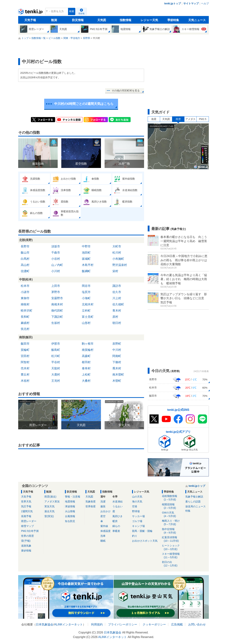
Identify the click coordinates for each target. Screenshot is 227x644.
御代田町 (57, 311)
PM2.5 (203, 119)
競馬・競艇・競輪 (142, 531)
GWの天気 (172, 514)
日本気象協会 (45, 624)
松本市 (25, 286)
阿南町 (117, 356)
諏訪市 (117, 286)
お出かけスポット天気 (145, 541)
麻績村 (25, 323)
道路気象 (26, 546)
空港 (135, 506)
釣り (135, 536)
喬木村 (117, 368)
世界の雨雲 (27, 536)
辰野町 (117, 344)
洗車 (103, 536)
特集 (188, 511)
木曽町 (117, 381)
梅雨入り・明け (172, 523)
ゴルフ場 (137, 521)
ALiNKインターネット (68, 624)
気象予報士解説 (194, 497)
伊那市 (56, 344)
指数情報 (126, 20)
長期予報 (26, 516)
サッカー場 (138, 516)
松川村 (117, 253)
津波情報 (70, 506)
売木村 (25, 368)
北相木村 (88, 304)
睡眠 (103, 541)
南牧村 (25, 304)
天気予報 (30, 20)
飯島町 (56, 350)
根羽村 (86, 362)
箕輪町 (25, 350)
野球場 (136, 511)
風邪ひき (118, 516)
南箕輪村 (88, 350)
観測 (54, 20)
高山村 (25, 265)
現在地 (81, 13)
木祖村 (25, 381)
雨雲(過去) (50, 497)
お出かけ (105, 511)
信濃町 (25, 271)
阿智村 (25, 362)
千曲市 (56, 253)
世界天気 (26, 501)
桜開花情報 (172, 506)
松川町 (56, 356)
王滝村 (56, 381)
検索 (72, 11)
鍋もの (116, 526)
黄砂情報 (26, 551)
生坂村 (56, 323)
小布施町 (118, 259)
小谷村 (56, 259)
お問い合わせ (197, 624)
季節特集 (173, 20)
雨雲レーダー (29, 521)
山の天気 (137, 497)
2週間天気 (27, 511)
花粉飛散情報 (172, 498)
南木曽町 (118, 375)
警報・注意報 (73, 497)
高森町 (86, 356)
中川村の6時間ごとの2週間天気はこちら (84, 104)
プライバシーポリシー (123, 624)
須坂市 (56, 246)
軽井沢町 (27, 311)
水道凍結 (118, 501)
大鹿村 (56, 375)
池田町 (86, 253)
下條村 (117, 362)
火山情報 (70, 511)
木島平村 (88, 265)
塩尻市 (86, 292)
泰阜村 (86, 368)
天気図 (102, 20)
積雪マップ (27, 526)
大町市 (117, 246)
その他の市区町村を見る (126, 91)
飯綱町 (86, 271)
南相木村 (57, 304)
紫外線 (104, 526)
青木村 (117, 311)
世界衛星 (91, 506)
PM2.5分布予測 (30, 531)
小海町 (86, 298)
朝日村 (117, 323)
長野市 (25, 246)
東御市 (25, 298)
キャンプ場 (138, 526)
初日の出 (172, 564)
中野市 (86, 246)
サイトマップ (191, 3)
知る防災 (70, 521)
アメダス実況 (52, 501)
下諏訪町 (57, 317)
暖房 (115, 521)
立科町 (86, 311)
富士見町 (88, 317)
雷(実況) (49, 516)
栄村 (115, 271)
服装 (103, 506)
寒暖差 (116, 531)
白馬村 (25, 259)
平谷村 (56, 362)
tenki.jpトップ (173, 3)
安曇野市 (57, 298)
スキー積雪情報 (172, 556)
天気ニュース (197, 20)
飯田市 (25, 344)
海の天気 (137, 501)
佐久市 (117, 292)
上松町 (86, 375)
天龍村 (56, 368)
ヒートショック (172, 547)
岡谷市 (86, 286)
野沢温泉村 (120, 265)
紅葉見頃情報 (172, 539)
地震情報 (70, 501)
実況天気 (49, 506)
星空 (103, 516)
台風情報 (70, 516)
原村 (115, 317)
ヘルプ (205, 3)
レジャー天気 (149, 20)
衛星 (154, 119)
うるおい (118, 506)
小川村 (56, 271)
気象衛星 (91, 501)
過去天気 (49, 511)
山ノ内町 (57, 265)
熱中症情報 (172, 531)
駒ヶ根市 (88, 344)
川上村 (117, 298)
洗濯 (103, 501)
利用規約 (97, 624)
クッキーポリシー (154, 624)
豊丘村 (25, 375)
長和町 (25, 317)
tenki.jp (31, 12)
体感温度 (105, 531)
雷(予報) (26, 541)
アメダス (190, 119)
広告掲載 (177, 624)
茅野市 (56, 292)
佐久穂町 (118, 304)
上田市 (56, 286)
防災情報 (78, 20)
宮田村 (25, 356)
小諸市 (25, 292)
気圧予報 (26, 506)
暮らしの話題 (193, 501)
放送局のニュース (196, 506)
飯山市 (25, 253)
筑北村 (25, 329)
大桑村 (86, 381)
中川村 (117, 350)
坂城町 (86, 259)
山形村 (86, 323)
